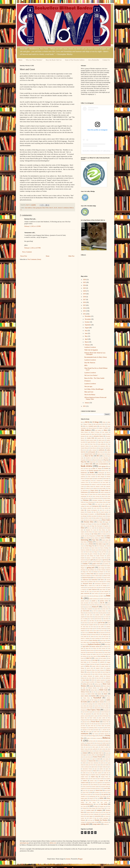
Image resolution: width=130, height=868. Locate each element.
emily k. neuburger (85, 534)
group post (39, 208)
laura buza (106, 636)
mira (93, 692)
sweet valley (107, 788)
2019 (85, 294)
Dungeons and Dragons (86, 524)
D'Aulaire (89, 512)
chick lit (104, 496)
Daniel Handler (84, 514)
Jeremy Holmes (94, 603)
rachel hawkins (105, 732)
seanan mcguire (86, 759)
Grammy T (86, 564)
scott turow (108, 757)
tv (88, 806)
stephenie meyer (85, 779)
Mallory (87, 666)
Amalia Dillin (91, 438)
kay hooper (90, 629)
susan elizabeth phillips (105, 785)
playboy (83, 724)
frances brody (94, 548)
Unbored (85, 808)
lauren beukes (105, 638)
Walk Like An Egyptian (91, 350)
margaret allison (100, 668)
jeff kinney (96, 596)
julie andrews (84, 621)
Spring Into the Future (86, 771)
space (109, 767)
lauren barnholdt (96, 638)
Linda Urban (107, 652)
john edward (88, 613)
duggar (107, 522)
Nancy (109, 696)
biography (83, 460)
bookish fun (84, 471)
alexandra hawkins (85, 434)
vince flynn (106, 812)
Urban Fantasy (92, 808)
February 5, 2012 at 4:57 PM (32, 248)
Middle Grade (103, 690)
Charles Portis (92, 494)
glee (82, 562)
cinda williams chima (101, 502)
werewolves (98, 816)
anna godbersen (102, 444)
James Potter (102, 589)
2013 (85, 311)
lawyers (84, 644)
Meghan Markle (100, 682)
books (92, 472)
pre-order (83, 726)
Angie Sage (101, 442)
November (88, 319)
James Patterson (93, 589)
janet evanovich (85, 593)
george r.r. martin (91, 558)
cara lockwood (94, 482)
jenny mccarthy (85, 603)
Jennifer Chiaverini (104, 599)
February (88, 345)
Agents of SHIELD (104, 428)
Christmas (86, 500)
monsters (83, 694)
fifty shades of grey (101, 544)
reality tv (89, 738)
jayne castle (84, 596)
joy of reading (84, 619)
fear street (85, 544)
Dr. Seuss (100, 522)
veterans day (98, 812)
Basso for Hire (89, 456)
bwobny (107, 151)
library (95, 648)
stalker (84, 773)
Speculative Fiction (87, 769)
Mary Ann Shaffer (96, 672)
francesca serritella (85, 550)
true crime (83, 806)
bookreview (84, 473)
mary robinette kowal (105, 674)
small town (103, 763)
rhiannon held (90, 743)
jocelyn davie (105, 609)
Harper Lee (103, 572)
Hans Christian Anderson (104, 570)
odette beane (97, 708)
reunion (83, 743)
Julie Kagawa (107, 621)
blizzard (100, 460)
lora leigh (95, 660)
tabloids (92, 790)
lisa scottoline (102, 656)
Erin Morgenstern (91, 536)
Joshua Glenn (90, 617)
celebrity (95, 488)
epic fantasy (95, 534)
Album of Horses (95, 432)
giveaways (106, 560)
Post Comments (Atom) (34, 259)
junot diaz (85, 623)
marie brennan (100, 670)
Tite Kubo (93, 800)
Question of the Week (88, 730)
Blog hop (106, 460)
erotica (108, 536)
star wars (90, 773)
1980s (104, 422)
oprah (91, 712)
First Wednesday (101, 546)
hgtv (101, 576)
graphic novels (96, 564)
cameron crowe (85, 482)
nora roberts (84, 706)
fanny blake (84, 542)
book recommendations (102, 464)
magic (98, 664)
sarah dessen (88, 757)
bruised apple (89, 478)
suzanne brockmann (91, 788)
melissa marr (98, 684)
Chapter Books (94, 490)
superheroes (100, 783)
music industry (85, 696)
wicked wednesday (104, 818)
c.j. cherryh (98, 480)
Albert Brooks (84, 432)
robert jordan (102, 749)
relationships (100, 741)
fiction (91, 544)
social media (106, 765)
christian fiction (97, 498)
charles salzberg (101, 494)
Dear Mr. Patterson (90, 363)
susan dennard (94, 785)
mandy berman (105, 666)
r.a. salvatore (104, 730)
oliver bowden (105, 708)
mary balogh (106, 672)
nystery (97, 706)
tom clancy (92, 802)
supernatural (85, 785)
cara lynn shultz (104, 482)
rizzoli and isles (103, 745)
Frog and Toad (103, 552)
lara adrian (91, 636)
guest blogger (102, 568)
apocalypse (101, 448)
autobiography (92, 452)
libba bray (88, 648)
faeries (103, 538)
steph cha (106, 773)
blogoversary (93, 462)
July (86, 331)
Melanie (108, 682)
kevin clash (104, 631)
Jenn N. (51, 208)
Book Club (89, 464)
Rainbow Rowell (104, 734)
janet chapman (105, 591)
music (105, 694)
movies (99, 694)
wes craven (106, 816)
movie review (91, 694)
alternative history (98, 436)
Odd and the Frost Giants (87, 708)
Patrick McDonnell (104, 716)
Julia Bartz (106, 619)
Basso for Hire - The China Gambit (94, 378)
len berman (104, 646)
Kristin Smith (95, 634)
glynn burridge (107, 562)
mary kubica (95, 674)
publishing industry (93, 728)
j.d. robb (96, 585)
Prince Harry (101, 726)
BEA (98, 456)
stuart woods (100, 779)
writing (83, 822)
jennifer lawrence (85, 601)
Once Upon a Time (94, 710)
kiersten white (93, 633)
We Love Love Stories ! (91, 375)
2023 (85, 288)
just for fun (101, 623)
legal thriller (86, 646)
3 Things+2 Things (87, 424)
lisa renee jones (92, 656)
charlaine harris (94, 492)
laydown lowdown (94, 644)
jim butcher (105, 607)
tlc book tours (105, 800)
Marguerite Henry (91, 670)
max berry (99, 678)
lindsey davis (96, 654)
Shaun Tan (108, 761)
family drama (105, 540)
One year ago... (89, 386)
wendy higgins (89, 816)
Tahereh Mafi (99, 790)
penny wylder (102, 718)
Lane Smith (84, 636)
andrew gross (102, 440)
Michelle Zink (85, 690)
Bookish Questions (94, 471)
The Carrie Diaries (102, 796)
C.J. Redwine (105, 480)
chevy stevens (96, 496)
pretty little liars (92, 726)
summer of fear (104, 781)
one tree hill (85, 712)
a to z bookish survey (91, 426)
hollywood (86, 580)
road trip (88, 747)
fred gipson (104, 550)
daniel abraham (105, 512)
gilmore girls (98, 560)
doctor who (98, 520)
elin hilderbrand (100, 528)
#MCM (87, 422)
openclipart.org (24, 843)
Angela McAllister (91, 442)
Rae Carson (95, 734)
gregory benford (101, 566)
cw (105, 510)
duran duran (97, 524)
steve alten (93, 779)
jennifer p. (94, 601)
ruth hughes (84, 755)
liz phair (96, 658)
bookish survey (105, 471)
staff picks (108, 771)
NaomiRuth (97, 698)
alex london (105, 432)
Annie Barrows (93, 448)
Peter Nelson (90, 720)
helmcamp (108, 574)
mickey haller (94, 690)
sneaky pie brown (89, 765)
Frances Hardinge (104, 548)
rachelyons (66, 208)
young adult (85, 824)
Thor (96, 798)
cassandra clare (105, 484)
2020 (85, 291)
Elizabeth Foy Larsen (91, 530)
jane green (97, 591)
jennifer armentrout (94, 599)
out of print (97, 712)
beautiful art (89, 458)
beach (104, 456)
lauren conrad (84, 640)
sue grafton (108, 779)
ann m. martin (84, 444)
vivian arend (84, 814)
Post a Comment (27, 252)
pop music (98, 724)
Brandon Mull (101, 475)
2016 (85, 302)
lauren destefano (93, 640)
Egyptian (106, 526)
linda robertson (99, 652)
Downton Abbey (89, 522)
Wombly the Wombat (101, 820)
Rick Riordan (84, 745)
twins (109, 806)
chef (90, 496)
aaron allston (102, 426)
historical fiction (87, 578)
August (87, 328)
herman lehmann (86, 576)
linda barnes (106, 650)
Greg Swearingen (91, 566)
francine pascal (95, 550)
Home (20, 60)
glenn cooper (88, 562)
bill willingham (105, 458)
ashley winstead (93, 450)
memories (98, 686)
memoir (91, 686)
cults (101, 510)
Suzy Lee (100, 788)
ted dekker (97, 792)
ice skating (108, 582)
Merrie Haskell (107, 686)
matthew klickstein (88, 676)
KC (95, 629)
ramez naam (84, 736)
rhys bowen (98, 743)
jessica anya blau (91, 605)
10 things (96, 422)
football (108, 546)
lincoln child (98, 650)
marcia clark (90, 668)
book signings (102, 466)
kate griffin (101, 627)
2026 (85, 280)
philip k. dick (98, 720)
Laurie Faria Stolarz (106, 642)
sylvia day (85, 790)
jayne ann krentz (104, 593)
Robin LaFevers (90, 751)
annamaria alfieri (104, 446)
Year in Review (105, 822)
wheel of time (93, 818)
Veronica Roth (90, 812)
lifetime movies (90, 650)
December (88, 316)
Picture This (106, 722)
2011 (85, 406)
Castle (82, 486)
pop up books (105, 724)
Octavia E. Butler (104, 706)
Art (86, 450)
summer (85, 781)
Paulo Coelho (93, 718)
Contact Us (106, 60)
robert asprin (95, 747)
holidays (100, 578)
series (99, 759)
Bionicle (89, 460)
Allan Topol (94, 434)
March (87, 342)
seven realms (105, 759)
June (86, 333)
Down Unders (106, 520)
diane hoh (104, 518)
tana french (108, 790)
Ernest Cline (101, 536)
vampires (99, 810)
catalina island (90, 486)
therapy (91, 798)
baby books (100, 452)
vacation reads (90, 810)
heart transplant (100, 574)
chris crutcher (89, 498)
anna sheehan (95, 446)
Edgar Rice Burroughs (97, 526)
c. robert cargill (84, 480)
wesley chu (84, 818)
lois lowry (88, 660)
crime (82, 510)
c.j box (92, 480)
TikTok (87, 800)
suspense (83, 788)
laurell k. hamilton (85, 638)
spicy (96, 769)
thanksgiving (92, 796)
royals (107, 753)
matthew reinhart (99, 676)
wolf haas (90, 820)
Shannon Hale (92, 761)
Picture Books (95, 722)
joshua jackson (98, 617)
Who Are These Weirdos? (34, 60)
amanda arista (101, 438)
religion (107, 741)
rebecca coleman (97, 738)
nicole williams (98, 704)
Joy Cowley (106, 617)
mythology (102, 696)
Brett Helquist (101, 477)
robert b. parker (105, 747)
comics (88, 506)
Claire (34, 208)
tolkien (83, 802)
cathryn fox (88, 488)
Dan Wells (96, 512)
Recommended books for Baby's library (96, 357)
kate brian (93, 627)
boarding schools (102, 462)
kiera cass (85, 633)
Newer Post (24, 256)
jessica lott (88, 607)
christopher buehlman (97, 500)
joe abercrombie (85, 611)
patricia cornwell (85, 716)
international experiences (101, 584)
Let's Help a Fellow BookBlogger (94, 389)
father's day (107, 542)
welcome (103, 814)
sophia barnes (94, 767)
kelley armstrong (102, 629)
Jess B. (56, 208)
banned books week (90, 454)
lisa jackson (84, 656)
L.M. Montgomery (104, 634)
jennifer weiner (104, 601)
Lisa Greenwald (105, 654)
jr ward (91, 619)
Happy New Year (87, 572)
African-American (93, 428)
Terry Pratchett (96, 794)
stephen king (94, 777)
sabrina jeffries (92, 755)
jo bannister (89, 609)
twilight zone (103, 806)
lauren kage (103, 640)
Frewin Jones (89, 552)
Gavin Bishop (90, 556)
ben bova (96, 458)
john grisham (103, 613)
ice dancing (100, 582)
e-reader (88, 526)
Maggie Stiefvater (90, 664)
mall (82, 666)
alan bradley (98, 430)
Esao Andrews (96, 538)
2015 (85, 305)
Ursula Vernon (101, 808)
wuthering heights (90, 822)
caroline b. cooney (96, 484)
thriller (102, 798)
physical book (86, 722)
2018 (85, 297)
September (88, 325)
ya (97, 822)
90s (82, 426)
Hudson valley (92, 582)
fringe (96, 552)
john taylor (90, 615)
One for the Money (90, 395)
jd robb (90, 596)
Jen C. (102, 596)
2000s (109, 422)
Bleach (95, 460)
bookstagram (101, 473)
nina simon (106, 704)
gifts (92, 560)
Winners (83, 820)
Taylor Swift (86, 792)
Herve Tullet (95, 576)
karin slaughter (90, 625)
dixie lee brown (89, 520)
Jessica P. (60, 208)
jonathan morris (99, 615)
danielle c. (92, 514)
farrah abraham (99, 542)
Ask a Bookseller (94, 60)
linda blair (83, 652)
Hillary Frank (107, 576)
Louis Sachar (102, 660)
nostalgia (91, 706)
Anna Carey (93, 444)
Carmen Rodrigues (85, 484)
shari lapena (101, 761)
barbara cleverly (101, 454)
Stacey (95, 771)
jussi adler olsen (93, 623)
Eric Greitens (103, 534)
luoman (68, 859)
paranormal (88, 714)
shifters (84, 763)
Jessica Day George (101, 605)
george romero (101, 558)
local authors (103, 658)
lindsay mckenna (87, 654)
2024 (85, 285)
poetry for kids (90, 724)
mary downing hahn (86, 674)
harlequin (95, 572)
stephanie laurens (95, 775)
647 (104, 424)
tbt (91, 792)
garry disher (103, 554)
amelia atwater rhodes (91, 440)
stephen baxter (84, 777)
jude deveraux (98, 619)
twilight (96, 806)
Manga (83, 668)
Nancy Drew (87, 698)
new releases (100, 702)
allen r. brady (102, 434)
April (86, 339)
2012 (85, 314)
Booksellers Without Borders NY (93, 151)
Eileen (83, 528)
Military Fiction (85, 692)
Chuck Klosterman (90, 502)
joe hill (94, 611)
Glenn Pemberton (97, 562)
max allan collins (91, 678)
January (87, 403)
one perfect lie (107, 710)
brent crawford (92, 477)
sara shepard (100, 755)
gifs (88, 560)
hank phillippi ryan (92, 570)
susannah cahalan (105, 787)
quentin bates (107, 728)
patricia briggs (105, 714)
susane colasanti (86, 787)
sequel (94, 759)
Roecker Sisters (99, 751)
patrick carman (94, 716)
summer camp (93, 781)
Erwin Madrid (87, 538)
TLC (99, 800)
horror (102, 580)
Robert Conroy (84, 749)
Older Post (71, 256)
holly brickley (107, 578)
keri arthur (96, 631)
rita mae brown (93, 745)
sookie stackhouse (85, 767)
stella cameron (98, 773)
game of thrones (94, 554)
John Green (96, 613)
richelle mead (105, 743)
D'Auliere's (88, 381)
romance (85, 753)
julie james (99, 621)
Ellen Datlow (102, 530)
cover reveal (97, 508)
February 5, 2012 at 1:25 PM (32, 226)
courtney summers (87, 508)
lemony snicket (95, 646)
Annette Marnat (85, 448)
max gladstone (107, 678)
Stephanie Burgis (85, 775)
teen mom (104, 792)
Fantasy (91, 542)
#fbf (82, 422)
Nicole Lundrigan (89, 704)
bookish (106, 468)
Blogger (80, 859)
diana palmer (96, 518)
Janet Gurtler (95, 593)
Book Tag (88, 468)
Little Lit (88, 658)
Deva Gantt (89, 518)
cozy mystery (105, 508)
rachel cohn (96, 732)
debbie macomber (92, 516)
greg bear (83, 566)
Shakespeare (84, 761)
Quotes (97, 730)
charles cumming (104, 492)
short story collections (93, 763)
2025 (85, 282)
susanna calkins (95, 787)
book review (87, 466)
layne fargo (108, 644)
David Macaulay (101, 514)
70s (108, 424)
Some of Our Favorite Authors (75, 60)
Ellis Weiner (89, 532)
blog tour (84, 462)
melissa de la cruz (88, 684)
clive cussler (105, 504)
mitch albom (106, 692)
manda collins (95, 666)
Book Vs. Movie (97, 468)
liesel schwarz (102, 648)
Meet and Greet (89, 392)
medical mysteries (101, 680)
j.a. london (89, 585)
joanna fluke (97, 609)
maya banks (86, 680)
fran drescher (86, 548)
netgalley (102, 700)
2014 (85, 308)
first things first (90, 546)
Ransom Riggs (92, 736)
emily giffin (106, 532)
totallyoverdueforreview (87, 804)
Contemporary (95, 506)
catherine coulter (99, 486)
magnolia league (105, 664)
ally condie (89, 436)
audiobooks (102, 450)
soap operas (98, 765)
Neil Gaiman (94, 700)
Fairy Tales (95, 540)
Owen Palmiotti (105, 712)
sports (107, 769)
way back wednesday (94, 814)
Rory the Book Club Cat (54, 60)
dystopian (104, 524)
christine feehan (107, 498)
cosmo (109, 506)
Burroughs (106, 478)
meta (84, 688)
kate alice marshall (100, 625)
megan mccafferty (90, 682)
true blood (104, 804)
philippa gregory (106, 720)
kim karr (108, 633)
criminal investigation (92, 510)
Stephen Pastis (105, 777)
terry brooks (88, 794)
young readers (97, 824)
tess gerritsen (105, 794)
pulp (101, 728)
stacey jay (101, 771)
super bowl (93, 783)
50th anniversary (97, 424)
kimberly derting (86, 634)
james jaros (94, 587)
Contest (103, 506)
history (95, 578)
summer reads (85, 783)
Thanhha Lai (84, 796)
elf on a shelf (91, 528)
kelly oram (89, 631)
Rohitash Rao (107, 751)
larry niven (99, 636)
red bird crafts (92, 741)
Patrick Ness (84, 718)
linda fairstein (91, 652)
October (87, 322)
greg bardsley (105, 564)
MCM (93, 680)
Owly (82, 714)
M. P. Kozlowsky (93, 662)
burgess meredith (98, 478)
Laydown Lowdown (90, 347)
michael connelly (104, 688)
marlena (88, 672)
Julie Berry (92, 621)
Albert (105, 430)
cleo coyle (98, 504)
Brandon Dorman (91, 475)
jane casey (89, 591)
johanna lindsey (102, 611)
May (86, 336)
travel (97, 804)
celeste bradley (102, 488)
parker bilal (96, 714)
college (83, 506)
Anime (107, 442)
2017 (85, 300)
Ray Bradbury (100, 736)
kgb (109, 631)
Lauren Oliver (95, 642)
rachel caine (89, 732)
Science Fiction (97, 757)
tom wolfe (104, 802)
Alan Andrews (28, 208)
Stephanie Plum (105, 775)
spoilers (101, 769)
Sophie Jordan (102, 767)
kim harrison (101, 633)
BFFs (86, 365)
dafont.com (53, 843)
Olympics (83, 710)
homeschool (95, 580)
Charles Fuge (84, 494)
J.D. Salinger (104, 585)
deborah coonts (102, 516)
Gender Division (100, 556)
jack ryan (87, 587)
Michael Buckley (92, 688)
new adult (93, 702)
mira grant (98, 692)
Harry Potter (46, 208)
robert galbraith (94, 749)
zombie (105, 824)
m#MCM (102, 662)
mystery (93, 696)
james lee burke (102, 587)
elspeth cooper (98, 532)
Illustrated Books (88, 584)
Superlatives (107, 783)
